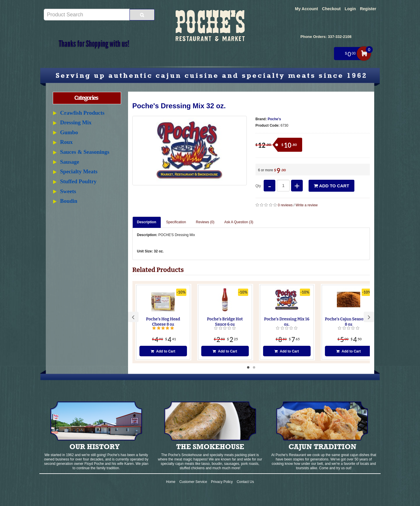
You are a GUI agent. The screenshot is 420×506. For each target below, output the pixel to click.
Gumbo (69, 132)
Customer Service (193, 482)
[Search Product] (142, 15)
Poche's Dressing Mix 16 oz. (287, 322)
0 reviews (285, 205)
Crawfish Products (82, 113)
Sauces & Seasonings (85, 152)
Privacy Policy (222, 482)
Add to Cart (331, 186)
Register (368, 9)
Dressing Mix (76, 122)
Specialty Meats (79, 171)
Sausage (70, 162)
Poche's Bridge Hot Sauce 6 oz (225, 322)
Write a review (307, 205)
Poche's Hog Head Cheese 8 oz (163, 322)
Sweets (68, 191)
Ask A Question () (239, 222)
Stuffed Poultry (78, 181)
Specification (176, 222)
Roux (66, 142)
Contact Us (245, 482)
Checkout (331, 9)
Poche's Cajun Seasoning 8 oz (349, 322)
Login (350, 9)
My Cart (364, 54)
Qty (258, 186)
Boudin (69, 201)
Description (147, 222)
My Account (306, 9)
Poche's (274, 119)
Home (171, 482)
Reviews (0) (205, 222)
